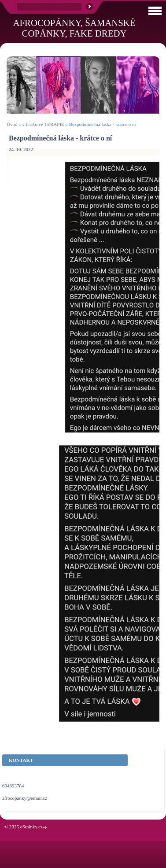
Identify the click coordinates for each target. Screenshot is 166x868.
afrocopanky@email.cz (25, 798)
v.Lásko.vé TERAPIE (43, 124)
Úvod (12, 124)
